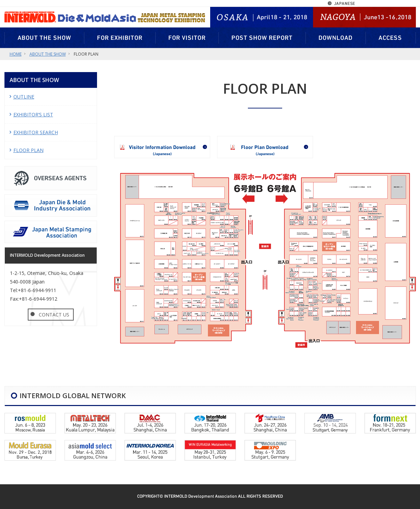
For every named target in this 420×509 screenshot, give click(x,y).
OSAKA (270, 17)
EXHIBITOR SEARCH (36, 132)
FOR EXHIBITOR (120, 38)
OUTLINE (24, 97)
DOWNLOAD (336, 38)
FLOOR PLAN (28, 150)
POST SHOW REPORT (262, 38)
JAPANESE (343, 3)
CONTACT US (54, 315)
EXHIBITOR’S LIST (33, 114)
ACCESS (391, 38)
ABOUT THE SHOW (44, 38)
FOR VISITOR (187, 38)
